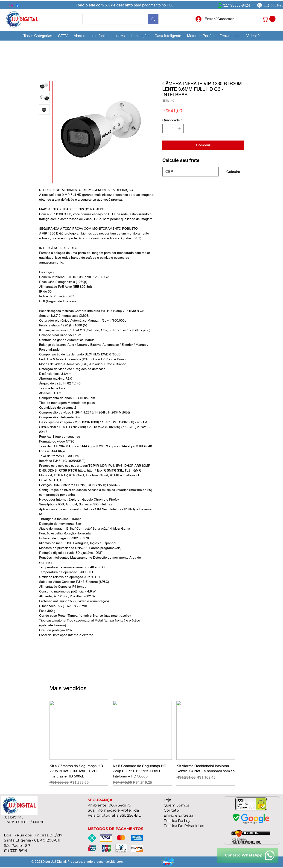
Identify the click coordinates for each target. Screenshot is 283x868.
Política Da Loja (178, 821)
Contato (171, 810)
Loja (167, 800)
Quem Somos (176, 805)
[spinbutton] (173, 129)
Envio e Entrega (178, 815)
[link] (269, 19)
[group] (142, 743)
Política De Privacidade (185, 826)
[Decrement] (166, 129)
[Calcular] (233, 172)
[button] (38, 36)
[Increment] (180, 129)
